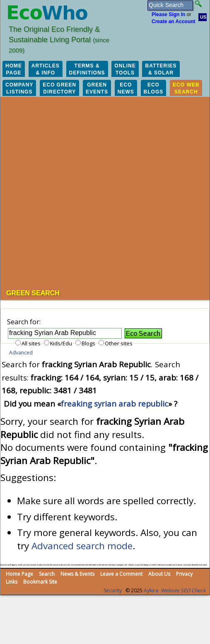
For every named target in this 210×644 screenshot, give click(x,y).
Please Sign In (168, 14)
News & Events (77, 574)
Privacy (184, 574)
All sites (31, 343)
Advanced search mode (82, 546)
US (203, 17)
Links (12, 582)
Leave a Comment (121, 574)
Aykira (151, 590)
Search (47, 574)
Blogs (88, 343)
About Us (159, 574)
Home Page (19, 574)
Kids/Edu (61, 343)
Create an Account (174, 22)
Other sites (119, 343)
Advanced (21, 353)
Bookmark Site (40, 582)
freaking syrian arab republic (115, 403)
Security (113, 590)
